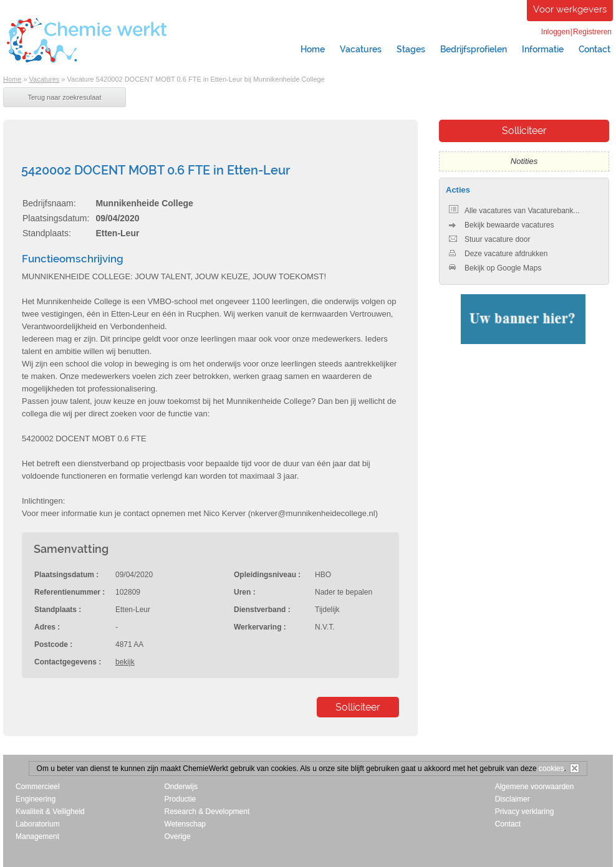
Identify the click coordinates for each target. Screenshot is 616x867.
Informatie (543, 49)
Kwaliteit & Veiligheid (50, 812)
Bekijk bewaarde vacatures (501, 225)
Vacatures (361, 49)
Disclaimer (513, 799)
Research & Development (207, 812)
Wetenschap (185, 824)
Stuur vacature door (489, 239)
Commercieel (38, 787)
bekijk (125, 662)
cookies (551, 769)
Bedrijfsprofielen (474, 49)
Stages (411, 49)
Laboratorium (38, 824)
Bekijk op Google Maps (495, 268)
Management (37, 836)
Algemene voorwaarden (535, 787)
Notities (524, 161)
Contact (508, 824)
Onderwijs (181, 787)
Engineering (36, 799)
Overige (178, 836)
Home (313, 49)
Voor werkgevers (570, 9)
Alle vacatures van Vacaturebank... (514, 211)
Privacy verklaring (525, 812)
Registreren (592, 32)
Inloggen (556, 32)
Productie (180, 799)
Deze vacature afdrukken (498, 254)
